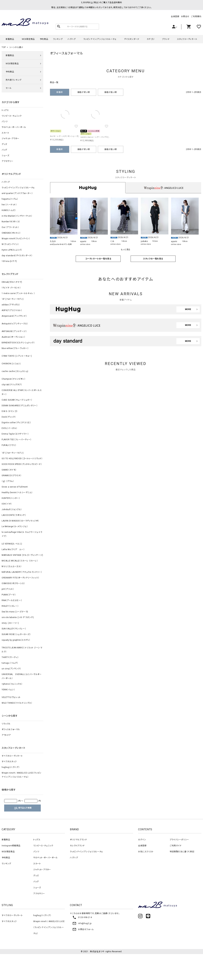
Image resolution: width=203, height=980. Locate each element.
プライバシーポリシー (179, 840)
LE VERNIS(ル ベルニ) (12, 544)
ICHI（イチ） (7, 504)
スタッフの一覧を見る (153, 259)
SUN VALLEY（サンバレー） (14, 629)
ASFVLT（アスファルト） (12, 310)
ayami (83, 241)
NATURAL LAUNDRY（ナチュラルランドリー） (22, 572)
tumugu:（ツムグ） (10, 663)
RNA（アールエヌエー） (12, 600)
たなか (53, 241)
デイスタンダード (132, 39)
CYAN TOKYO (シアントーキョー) (17, 356)
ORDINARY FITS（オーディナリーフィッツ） (20, 578)
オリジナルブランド (78, 840)
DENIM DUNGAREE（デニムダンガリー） (20, 406)
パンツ (5, 122)
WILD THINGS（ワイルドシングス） (17, 703)
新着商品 (10, 39)
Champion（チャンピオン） (14, 379)
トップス (5, 110)
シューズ (5, 156)
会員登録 (175, 16)
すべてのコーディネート (12, 756)
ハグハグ (72, 39)
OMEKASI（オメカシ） (11, 233)
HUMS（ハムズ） (9, 210)
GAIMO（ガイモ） (9, 470)
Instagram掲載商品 (11, 846)
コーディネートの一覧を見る (98, 259)
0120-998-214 (82, 917)
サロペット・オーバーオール (14, 127)
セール (9, 88)
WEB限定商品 (28, 39)
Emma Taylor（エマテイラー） (15, 434)
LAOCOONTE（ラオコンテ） (14, 515)
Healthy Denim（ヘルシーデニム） (17, 492)
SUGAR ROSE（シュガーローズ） (16, 634)
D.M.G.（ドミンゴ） (10, 411)
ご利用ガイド (176, 846)
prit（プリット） (8, 589)
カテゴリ (151, 39)
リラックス (6, 724)
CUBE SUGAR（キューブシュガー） (17, 400)
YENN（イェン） (8, 690)
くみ (112, 241)
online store (85, 244)
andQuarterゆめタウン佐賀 (61, 244)
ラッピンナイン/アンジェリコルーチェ (100, 39)
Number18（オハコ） (11, 222)
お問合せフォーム (83, 929)
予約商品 (44, 39)
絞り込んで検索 (23, 808)
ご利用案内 (196, 16)
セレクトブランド (77, 846)
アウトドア (6, 735)
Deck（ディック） (9, 417)
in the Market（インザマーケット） (17, 216)
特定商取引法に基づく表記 (182, 852)
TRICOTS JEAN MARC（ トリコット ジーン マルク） (22, 650)
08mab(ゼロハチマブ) (12, 282)
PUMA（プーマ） (9, 595)
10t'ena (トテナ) (9, 261)
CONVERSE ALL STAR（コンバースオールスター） (22, 392)
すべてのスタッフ (9, 762)
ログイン (142, 840)
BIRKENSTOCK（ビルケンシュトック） (18, 343)
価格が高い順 (111, 92)
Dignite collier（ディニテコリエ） (16, 423)
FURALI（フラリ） (9, 445)
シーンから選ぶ (16, 47)
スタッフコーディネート (187, 39)
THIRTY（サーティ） (10, 657)
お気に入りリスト (146, 852)
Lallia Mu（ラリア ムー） (13, 549)
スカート (5, 133)
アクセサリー (7, 161)
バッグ (4, 150)
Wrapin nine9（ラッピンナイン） (16, 239)
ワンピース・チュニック (12, 116)
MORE (188, 309)
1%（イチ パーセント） (11, 288)
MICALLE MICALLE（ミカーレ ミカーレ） (20, 561)
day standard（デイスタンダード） (17, 256)
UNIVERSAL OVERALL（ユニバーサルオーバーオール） (22, 676)
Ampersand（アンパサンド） (14, 316)
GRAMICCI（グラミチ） (11, 476)
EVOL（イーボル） (9, 428)
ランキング (58, 39)
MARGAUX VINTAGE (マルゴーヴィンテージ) (22, 555)
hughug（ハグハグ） (11, 767)
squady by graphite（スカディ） (16, 640)
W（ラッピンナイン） (10, 244)
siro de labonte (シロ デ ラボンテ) (18, 617)
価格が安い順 (84, 92)
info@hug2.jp (82, 923)
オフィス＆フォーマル (11, 729)
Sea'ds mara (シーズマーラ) (15, 612)
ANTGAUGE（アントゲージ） (14, 331)
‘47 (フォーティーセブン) (13, 299)
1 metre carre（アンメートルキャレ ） (18, 293)
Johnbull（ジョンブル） (12, 509)
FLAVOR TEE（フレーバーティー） (17, 440)
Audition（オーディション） (13, 337)
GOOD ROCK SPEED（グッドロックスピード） (22, 464)
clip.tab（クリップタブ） (12, 385)
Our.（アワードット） (10, 227)
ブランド (166, 39)
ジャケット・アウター (10, 139)
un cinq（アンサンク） (11, 669)
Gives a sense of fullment (15, 487)
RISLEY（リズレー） (10, 606)
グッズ (4, 144)
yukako (144, 241)
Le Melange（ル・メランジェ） (15, 526)
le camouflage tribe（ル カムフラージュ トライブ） (22, 534)
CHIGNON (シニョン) (11, 364)
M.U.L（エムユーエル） (12, 566)
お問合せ (185, 16)
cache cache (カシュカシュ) (15, 371)
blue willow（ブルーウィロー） (15, 348)
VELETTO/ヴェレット (11, 697)
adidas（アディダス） (11, 305)
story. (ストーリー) (10, 623)
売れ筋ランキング (14, 80)
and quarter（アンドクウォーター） (17, 193)
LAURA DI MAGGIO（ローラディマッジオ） (20, 521)
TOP (4, 47)
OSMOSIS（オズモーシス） (13, 583)
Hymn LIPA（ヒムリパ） (12, 250)
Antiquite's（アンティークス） (15, 324)
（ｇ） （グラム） (8, 481)
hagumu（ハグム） (10, 199)
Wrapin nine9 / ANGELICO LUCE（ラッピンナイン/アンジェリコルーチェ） (22, 775)
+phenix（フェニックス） (12, 684)
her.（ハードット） (9, 205)
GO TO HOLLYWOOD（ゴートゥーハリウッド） (22, 459)
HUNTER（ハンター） (11, 498)
